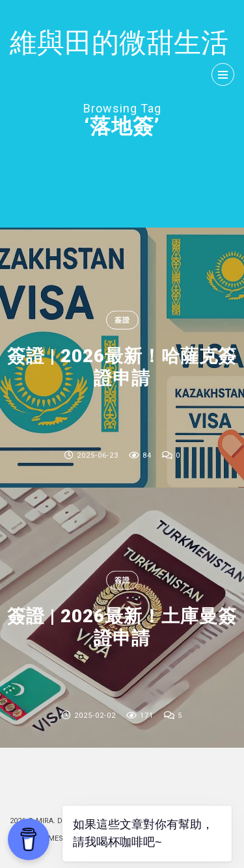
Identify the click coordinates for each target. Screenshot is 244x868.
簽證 (122, 320)
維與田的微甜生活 (119, 43)
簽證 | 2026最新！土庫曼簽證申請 (122, 627)
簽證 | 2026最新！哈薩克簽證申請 (122, 367)
